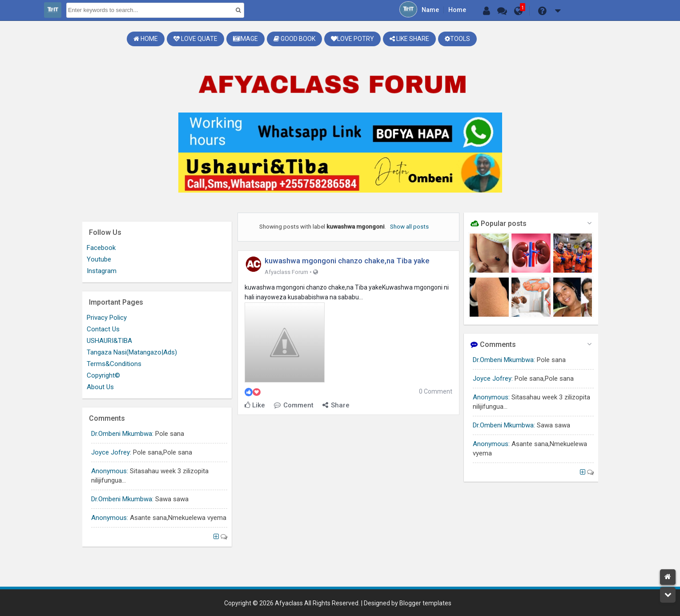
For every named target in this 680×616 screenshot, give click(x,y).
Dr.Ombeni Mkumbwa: (504, 360)
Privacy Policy (107, 318)
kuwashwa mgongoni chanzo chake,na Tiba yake (347, 261)
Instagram (102, 271)
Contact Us (103, 329)
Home (457, 10)
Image (245, 39)
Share (336, 405)
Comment (294, 405)
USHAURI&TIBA (109, 341)
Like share (409, 39)
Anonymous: (491, 397)
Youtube (99, 259)
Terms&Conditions (114, 364)
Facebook (101, 248)
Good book (294, 39)
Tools (457, 39)
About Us (100, 387)
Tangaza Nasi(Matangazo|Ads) (132, 352)
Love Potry (352, 39)
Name (430, 10)
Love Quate (195, 39)
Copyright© (103, 375)
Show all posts (409, 226)
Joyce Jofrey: (493, 378)
